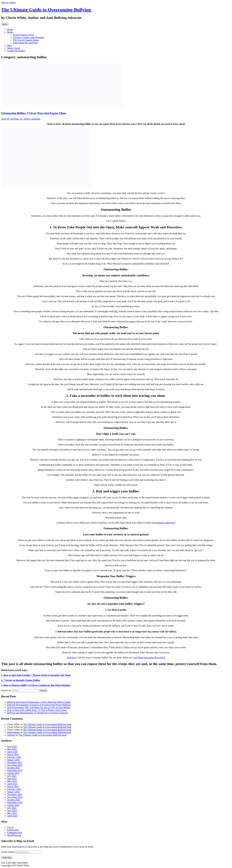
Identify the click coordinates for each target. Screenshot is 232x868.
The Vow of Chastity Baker (26, 40)
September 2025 (15, 770)
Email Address (8, 852)
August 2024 (13, 805)
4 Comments (34, 119)
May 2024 (12, 813)
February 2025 (14, 789)
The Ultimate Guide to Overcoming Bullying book (47, 724)
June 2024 (12, 810)
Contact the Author (16, 51)
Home (10, 29)
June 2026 (12, 746)
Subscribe (7, 858)
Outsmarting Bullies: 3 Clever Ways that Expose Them (34, 113)
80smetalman (13, 732)
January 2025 (13, 792)
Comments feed (15, 833)
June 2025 (12, 778)
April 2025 (12, 784)
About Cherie (14, 48)
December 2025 (15, 762)
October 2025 (14, 768)
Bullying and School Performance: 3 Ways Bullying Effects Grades (39, 702)
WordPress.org (14, 835)
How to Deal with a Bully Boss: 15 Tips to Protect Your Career (37, 710)
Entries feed (13, 830)
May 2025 (12, 781)
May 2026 (12, 749)
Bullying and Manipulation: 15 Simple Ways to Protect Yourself (37, 713)
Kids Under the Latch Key (26, 43)
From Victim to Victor (24, 35)
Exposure (71, 658)
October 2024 (14, 800)
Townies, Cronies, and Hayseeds (28, 37)
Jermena (11, 735)
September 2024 (15, 802)
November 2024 (15, 797)
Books (10, 32)
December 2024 (15, 794)
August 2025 (13, 773)
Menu (5, 24)
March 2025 (13, 786)
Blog (9, 45)
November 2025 (15, 765)
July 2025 (12, 776)
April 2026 (12, 752)
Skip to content (8, 2)
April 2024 (12, 816)
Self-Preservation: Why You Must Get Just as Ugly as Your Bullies (39, 707)
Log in (10, 827)
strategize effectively (165, 523)
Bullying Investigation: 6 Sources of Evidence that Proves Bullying (39, 705)
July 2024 (12, 808)
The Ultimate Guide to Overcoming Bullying (46, 10)
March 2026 (13, 754)
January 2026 (13, 760)
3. (36, 685)
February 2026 (14, 757)
